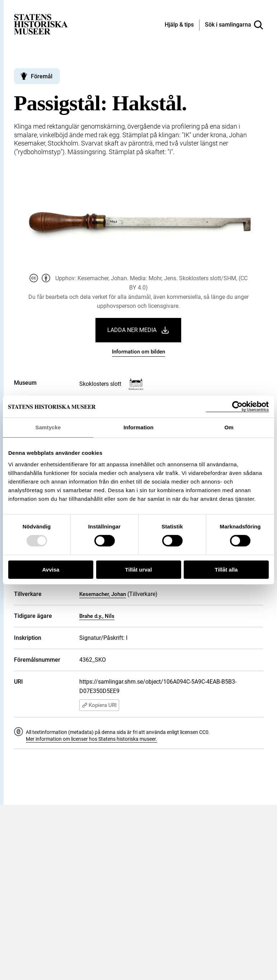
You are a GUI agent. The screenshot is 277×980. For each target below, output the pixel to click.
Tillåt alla (226, 570)
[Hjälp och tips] (179, 25)
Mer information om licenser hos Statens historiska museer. (91, 739)
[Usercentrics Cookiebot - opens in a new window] (237, 406)
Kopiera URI (99, 705)
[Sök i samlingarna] (234, 25)
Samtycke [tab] (48, 427)
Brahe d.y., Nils (97, 616)
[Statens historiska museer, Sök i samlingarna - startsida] (41, 24)
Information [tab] (138, 427)
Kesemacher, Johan (103, 594)
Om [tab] (229, 427)
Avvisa (51, 570)
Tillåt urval (139, 570)
